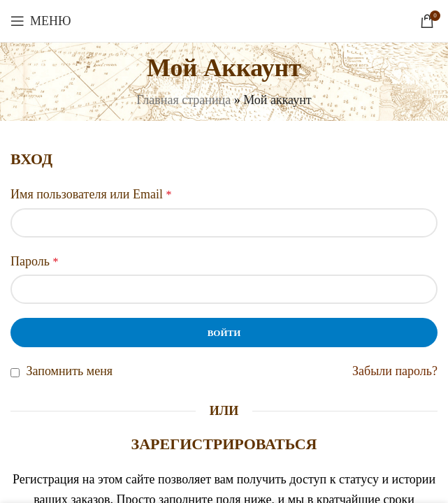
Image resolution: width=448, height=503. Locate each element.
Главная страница (183, 100)
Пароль (34, 261)
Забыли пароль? (395, 371)
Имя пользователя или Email (91, 194)
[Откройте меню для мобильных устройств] (41, 21)
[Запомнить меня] (15, 373)
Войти (224, 333)
